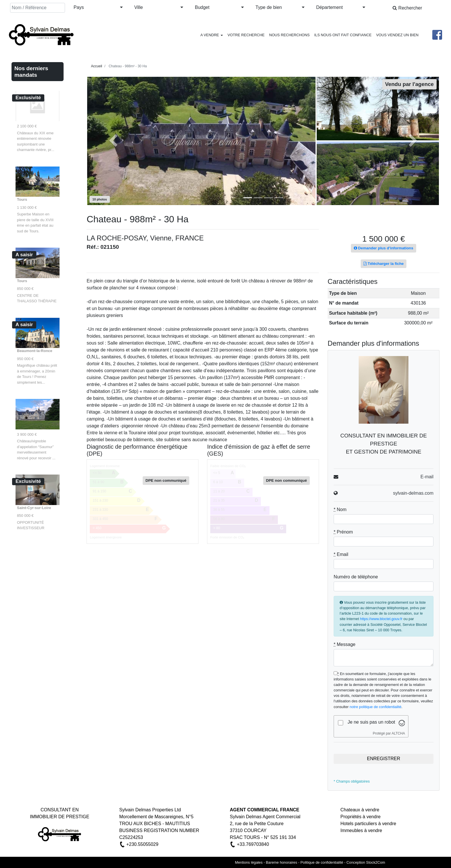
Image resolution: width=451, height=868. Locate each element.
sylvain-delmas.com (413, 493)
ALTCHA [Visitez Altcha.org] (398, 733)
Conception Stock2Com (366, 862)
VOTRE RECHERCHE (246, 35)
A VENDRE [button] (212, 35)
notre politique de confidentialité (376, 707)
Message (345, 644)
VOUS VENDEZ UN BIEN (397, 35)
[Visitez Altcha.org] (402, 723)
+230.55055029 (142, 844)
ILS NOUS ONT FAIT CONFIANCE (343, 35)
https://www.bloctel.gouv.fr (381, 619)
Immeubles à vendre (361, 830)
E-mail (427, 477)
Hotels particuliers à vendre (368, 824)
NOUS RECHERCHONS (289, 35)
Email (341, 554)
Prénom (343, 532)
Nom (340, 509)
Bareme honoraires (281, 862)
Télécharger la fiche (384, 264)
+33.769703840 (253, 844)
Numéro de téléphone (356, 577)
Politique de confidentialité (322, 862)
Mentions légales (249, 862)
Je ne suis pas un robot (371, 722)
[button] (98, 8)
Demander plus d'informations (384, 248)
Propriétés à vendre (361, 817)
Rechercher (407, 8)
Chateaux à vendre (360, 810)
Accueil (96, 66)
